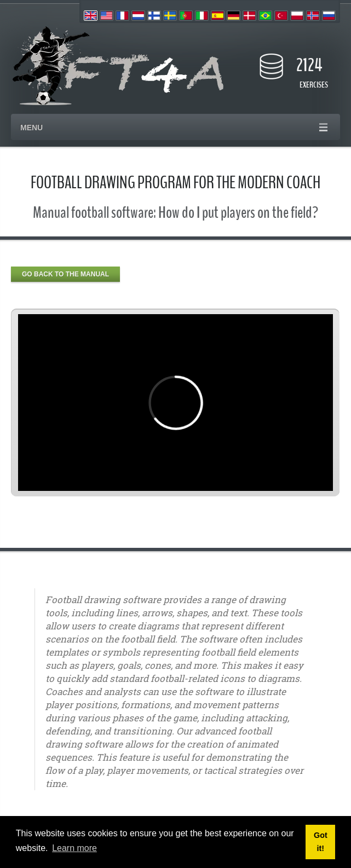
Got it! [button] (321, 842)
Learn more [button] (74, 848)
